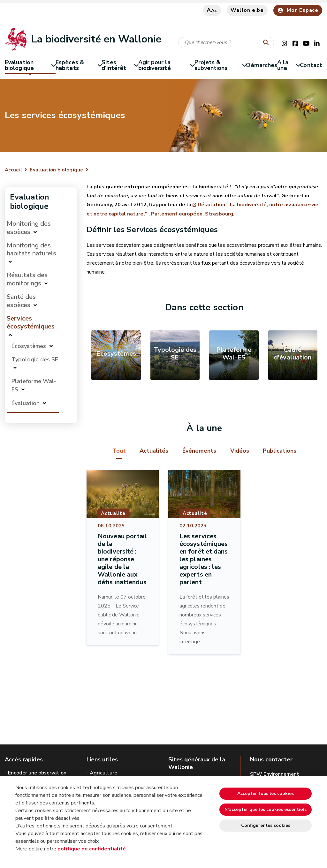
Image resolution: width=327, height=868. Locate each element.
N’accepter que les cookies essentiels (266, 809)
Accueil (13, 170)
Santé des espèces (21, 301)
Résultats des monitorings (27, 279)
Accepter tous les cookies (266, 793)
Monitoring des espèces (29, 228)
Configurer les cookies (266, 825)
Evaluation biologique (30, 65)
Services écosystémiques (31, 322)
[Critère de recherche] (226, 43)
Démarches (262, 65)
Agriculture (103, 773)
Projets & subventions (221, 65)
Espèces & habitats (79, 65)
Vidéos (240, 451)
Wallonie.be (247, 10)
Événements (199, 451)
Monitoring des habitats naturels (31, 249)
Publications (280, 451)
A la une (289, 65)
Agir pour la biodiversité (166, 65)
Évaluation (26, 403)
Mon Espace (298, 10)
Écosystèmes (30, 346)
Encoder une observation (37, 773)
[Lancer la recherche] (267, 43)
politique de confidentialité (92, 849)
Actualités (154, 451)
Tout (119, 451)
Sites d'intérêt (120, 65)
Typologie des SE (35, 359)
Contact (311, 65)
